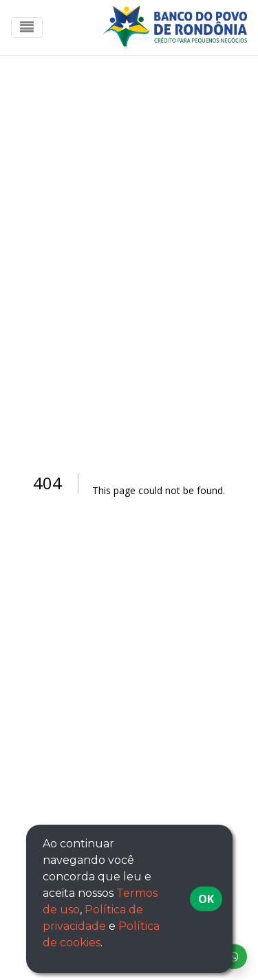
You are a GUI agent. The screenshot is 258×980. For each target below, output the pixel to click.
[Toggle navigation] (27, 27)
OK (206, 899)
